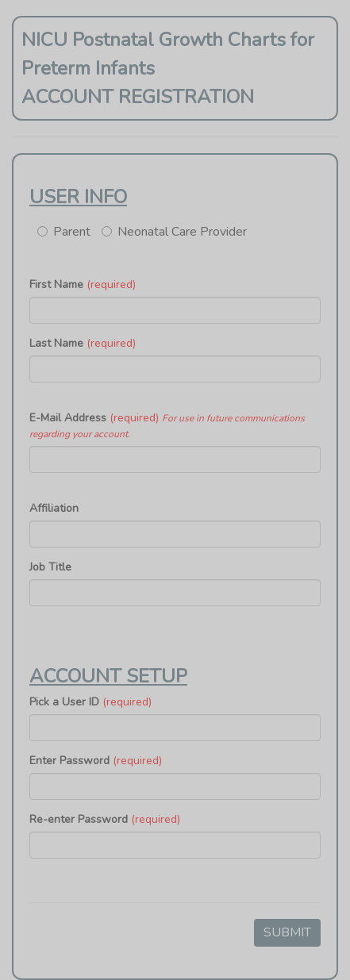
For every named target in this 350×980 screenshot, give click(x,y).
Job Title (50, 567)
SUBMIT (287, 932)
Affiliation (54, 508)
